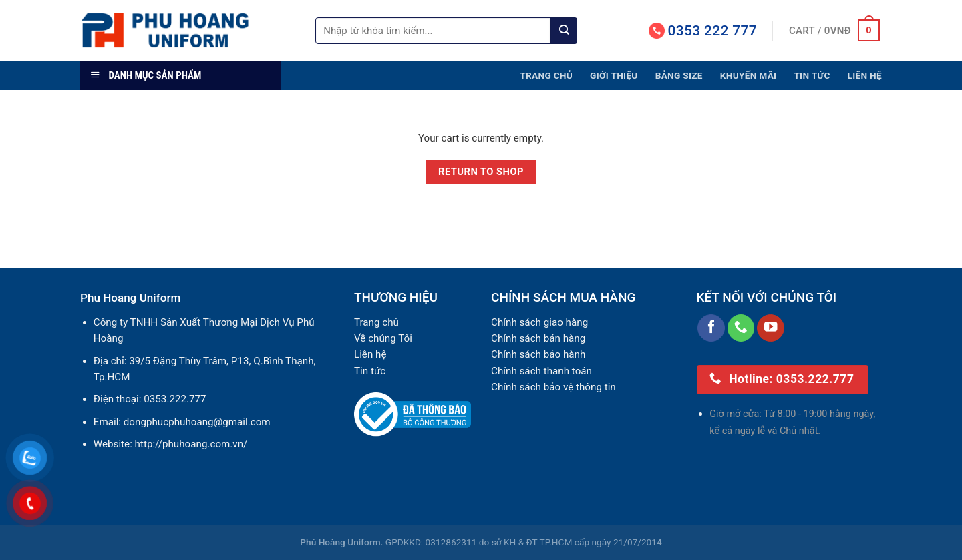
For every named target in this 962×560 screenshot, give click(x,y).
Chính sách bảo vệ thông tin (553, 387)
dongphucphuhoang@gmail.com (197, 422)
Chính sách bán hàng (538, 338)
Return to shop (481, 172)
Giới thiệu (614, 75)
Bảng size (679, 75)
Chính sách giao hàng (539, 322)
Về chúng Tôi (383, 338)
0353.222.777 (175, 399)
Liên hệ (865, 75)
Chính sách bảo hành (538, 354)
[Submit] (564, 31)
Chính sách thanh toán (541, 371)
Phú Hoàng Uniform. (341, 542)
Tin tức (812, 75)
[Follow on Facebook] (711, 328)
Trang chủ (546, 75)
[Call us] (741, 328)
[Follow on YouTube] (771, 328)
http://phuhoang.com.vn (189, 444)
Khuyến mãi (749, 75)
